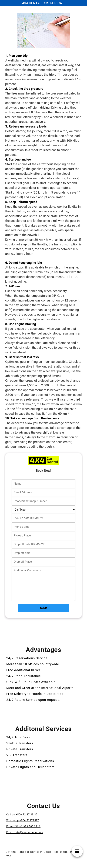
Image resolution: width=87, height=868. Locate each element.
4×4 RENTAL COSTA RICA (42, 3)
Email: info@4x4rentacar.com (25, 832)
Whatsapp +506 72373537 (23, 820)
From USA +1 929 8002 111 (23, 826)
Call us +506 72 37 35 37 (22, 815)
